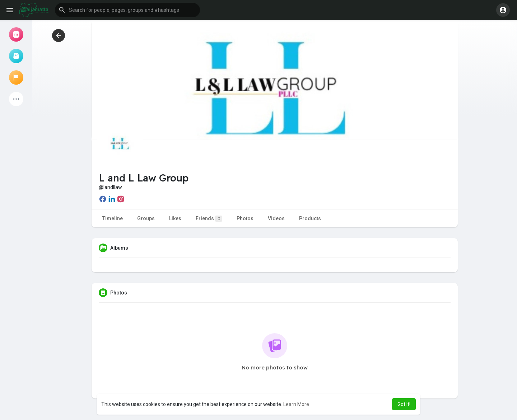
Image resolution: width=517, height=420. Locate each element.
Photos (245, 218)
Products (310, 218)
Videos (276, 218)
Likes (175, 218)
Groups (146, 218)
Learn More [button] (296, 404)
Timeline (113, 218)
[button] (127, 10)
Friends (209, 219)
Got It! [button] (404, 404)
